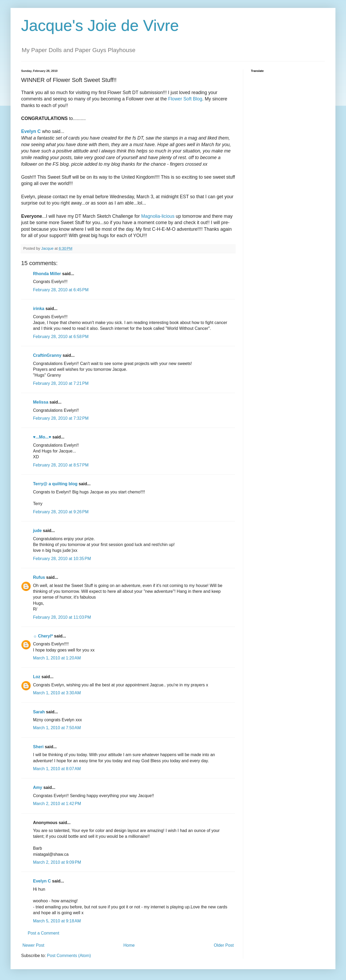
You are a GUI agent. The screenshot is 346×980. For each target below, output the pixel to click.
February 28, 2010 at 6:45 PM (61, 290)
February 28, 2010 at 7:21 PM (61, 383)
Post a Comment (43, 933)
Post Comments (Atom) (69, 956)
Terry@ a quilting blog (55, 484)
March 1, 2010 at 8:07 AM (57, 769)
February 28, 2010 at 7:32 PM (61, 418)
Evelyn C (42, 881)
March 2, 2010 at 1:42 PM (57, 804)
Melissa (41, 402)
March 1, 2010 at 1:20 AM (57, 658)
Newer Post (33, 945)
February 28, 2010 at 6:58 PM (61, 337)
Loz (37, 677)
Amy (38, 787)
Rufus (39, 577)
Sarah (39, 712)
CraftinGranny (47, 355)
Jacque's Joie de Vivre (100, 26)
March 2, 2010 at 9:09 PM (57, 862)
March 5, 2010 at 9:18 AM (57, 921)
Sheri (38, 747)
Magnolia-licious (158, 216)
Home (129, 945)
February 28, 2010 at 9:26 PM (61, 512)
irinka (39, 309)
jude (37, 531)
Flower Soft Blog (185, 99)
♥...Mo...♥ (42, 437)
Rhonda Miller (47, 274)
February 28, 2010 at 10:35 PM (62, 559)
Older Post (224, 945)
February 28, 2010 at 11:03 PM (62, 617)
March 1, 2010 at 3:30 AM (57, 693)
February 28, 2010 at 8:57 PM (61, 465)
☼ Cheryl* (43, 636)
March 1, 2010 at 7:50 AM (57, 728)
